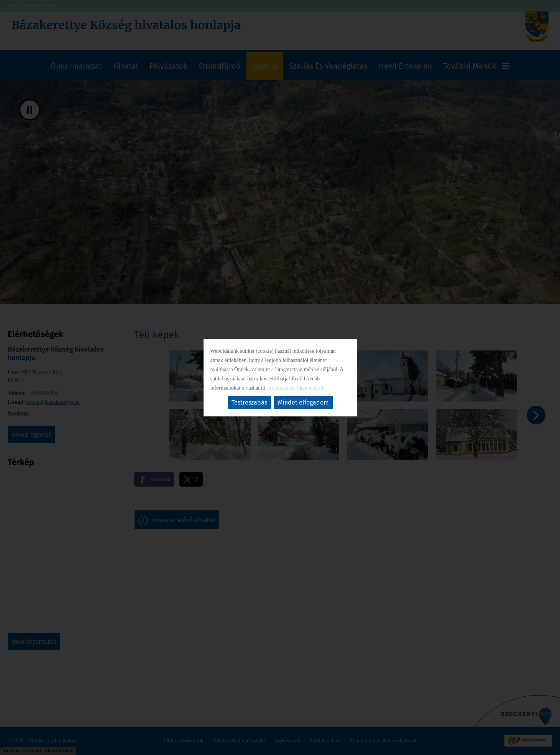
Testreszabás (249, 402)
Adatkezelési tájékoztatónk (297, 388)
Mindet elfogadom (303, 402)
